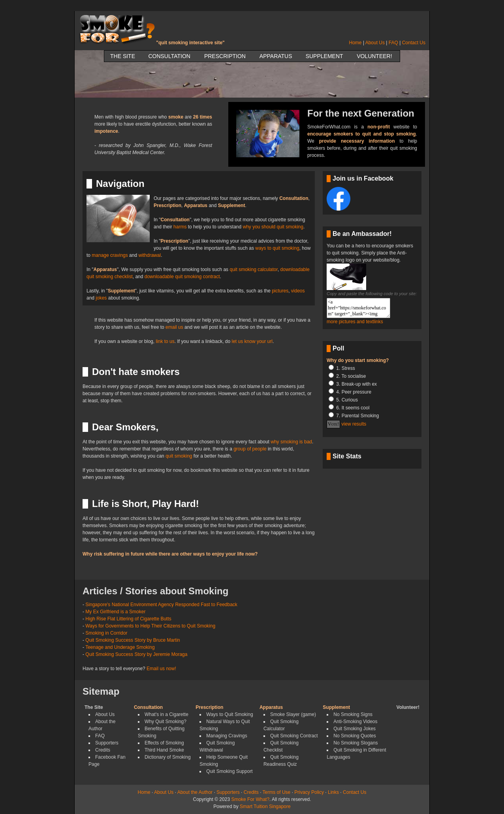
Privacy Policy (309, 792)
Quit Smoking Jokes (354, 729)
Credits (103, 750)
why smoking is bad (291, 442)
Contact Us (414, 43)
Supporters (107, 743)
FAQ (393, 43)
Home (355, 43)
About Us (375, 43)
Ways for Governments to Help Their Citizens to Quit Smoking (150, 626)
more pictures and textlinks (355, 322)
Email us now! (161, 669)
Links (333, 792)
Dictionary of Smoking (168, 757)
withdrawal (150, 255)
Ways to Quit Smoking (229, 714)
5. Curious (347, 400)
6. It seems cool (353, 408)
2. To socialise (351, 376)
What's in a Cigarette (166, 714)
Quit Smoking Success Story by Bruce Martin (133, 640)
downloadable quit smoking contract (182, 277)
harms (180, 227)
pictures (280, 291)
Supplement (324, 56)
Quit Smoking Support (229, 771)
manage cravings (110, 255)
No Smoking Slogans (355, 743)
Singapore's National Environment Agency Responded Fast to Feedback (161, 605)
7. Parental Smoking (357, 416)
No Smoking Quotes (354, 736)
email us (174, 327)
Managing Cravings (227, 736)
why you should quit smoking (273, 227)
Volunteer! (374, 56)
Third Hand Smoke (164, 750)
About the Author (195, 792)
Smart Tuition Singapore (265, 806)
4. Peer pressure (354, 392)
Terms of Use (277, 792)
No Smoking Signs (353, 714)
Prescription (225, 56)
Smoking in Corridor (106, 633)
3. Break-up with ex (356, 384)
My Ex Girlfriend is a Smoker (115, 612)
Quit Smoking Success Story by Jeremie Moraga (136, 654)
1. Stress (345, 368)
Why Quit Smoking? (165, 722)
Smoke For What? (250, 799)
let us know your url (252, 341)
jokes (101, 298)
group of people (250, 449)
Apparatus (276, 56)
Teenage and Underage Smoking (120, 647)
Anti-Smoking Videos (355, 722)
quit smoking (179, 456)
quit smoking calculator (253, 269)
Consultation (169, 56)
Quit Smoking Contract (294, 736)
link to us (165, 341)
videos (298, 291)
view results (354, 424)
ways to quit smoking (277, 248)
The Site (123, 56)
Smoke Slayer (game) (293, 714)
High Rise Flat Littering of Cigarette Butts (128, 619)
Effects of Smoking (164, 743)
